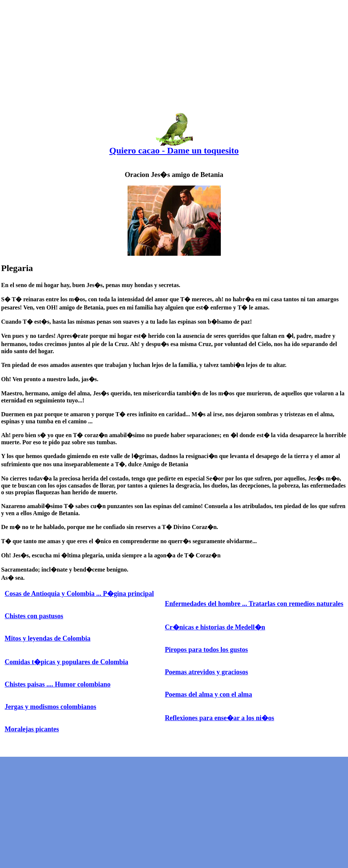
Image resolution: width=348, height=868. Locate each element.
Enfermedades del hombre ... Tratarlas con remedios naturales (254, 604)
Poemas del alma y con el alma (209, 694)
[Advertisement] (174, 53)
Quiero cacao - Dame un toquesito (174, 147)
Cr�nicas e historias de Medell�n (215, 627)
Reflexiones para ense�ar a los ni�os (220, 718)
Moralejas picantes (32, 729)
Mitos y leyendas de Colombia (47, 638)
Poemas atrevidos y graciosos (206, 672)
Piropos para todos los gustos (206, 650)
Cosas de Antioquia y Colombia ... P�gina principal (79, 594)
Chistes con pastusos (34, 616)
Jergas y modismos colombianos (50, 707)
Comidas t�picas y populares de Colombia (66, 662)
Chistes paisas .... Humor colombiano (57, 684)
